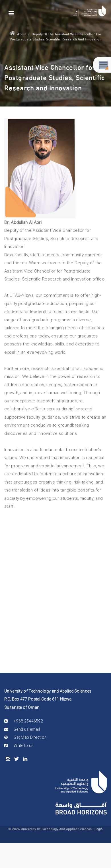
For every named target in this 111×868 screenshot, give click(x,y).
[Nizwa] (90, 11)
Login (99, 828)
